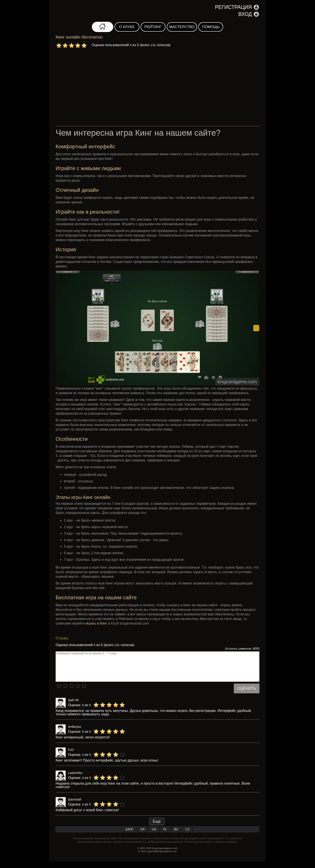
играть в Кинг (96, 623)
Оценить (247, 688)
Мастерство (182, 27)
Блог (129, 829)
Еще (157, 821)
